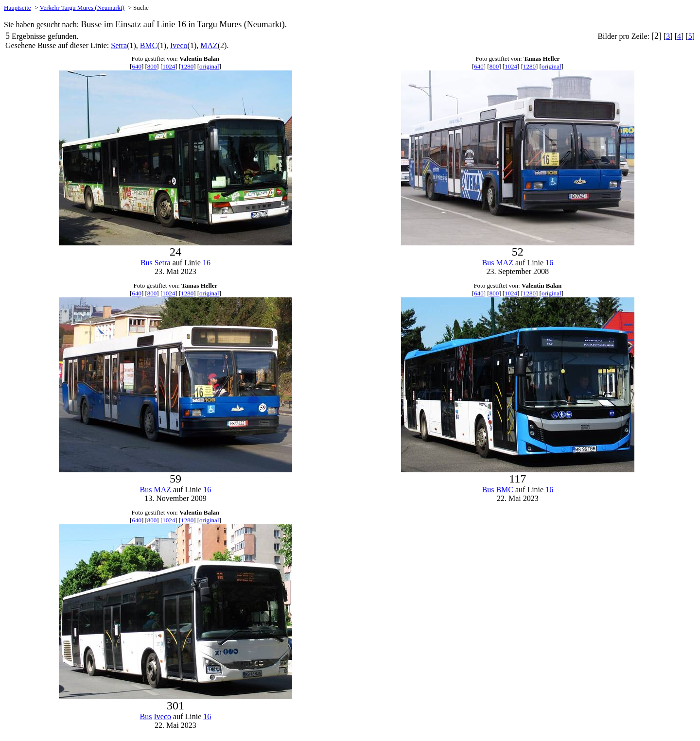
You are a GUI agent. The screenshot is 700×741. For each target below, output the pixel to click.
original (209, 66)
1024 (169, 66)
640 (137, 66)
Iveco (179, 45)
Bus (147, 263)
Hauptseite (17, 8)
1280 (187, 66)
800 (152, 66)
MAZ (209, 45)
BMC (149, 45)
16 (207, 263)
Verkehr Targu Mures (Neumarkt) (82, 8)
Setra (119, 45)
